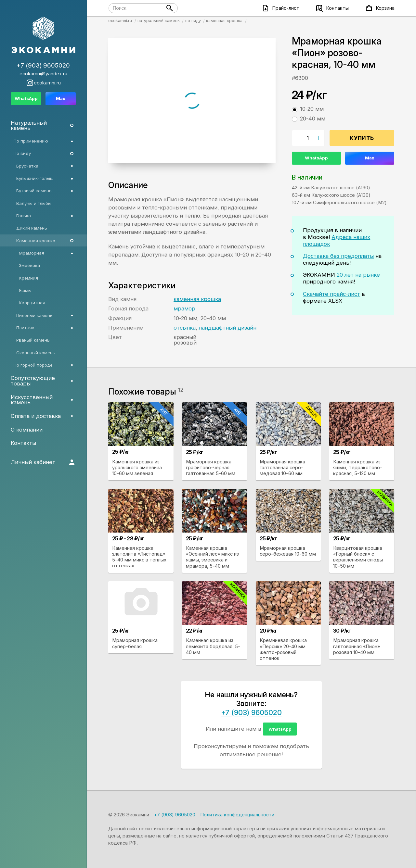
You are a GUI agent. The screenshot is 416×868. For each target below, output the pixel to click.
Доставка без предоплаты (338, 256)
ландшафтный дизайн (228, 328)
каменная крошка (197, 299)
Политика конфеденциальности (237, 815)
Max (370, 158)
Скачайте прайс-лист (331, 294)
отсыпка (185, 328)
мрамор (184, 308)
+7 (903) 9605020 (251, 712)
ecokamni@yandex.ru (43, 74)
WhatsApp (316, 158)
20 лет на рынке (358, 275)
